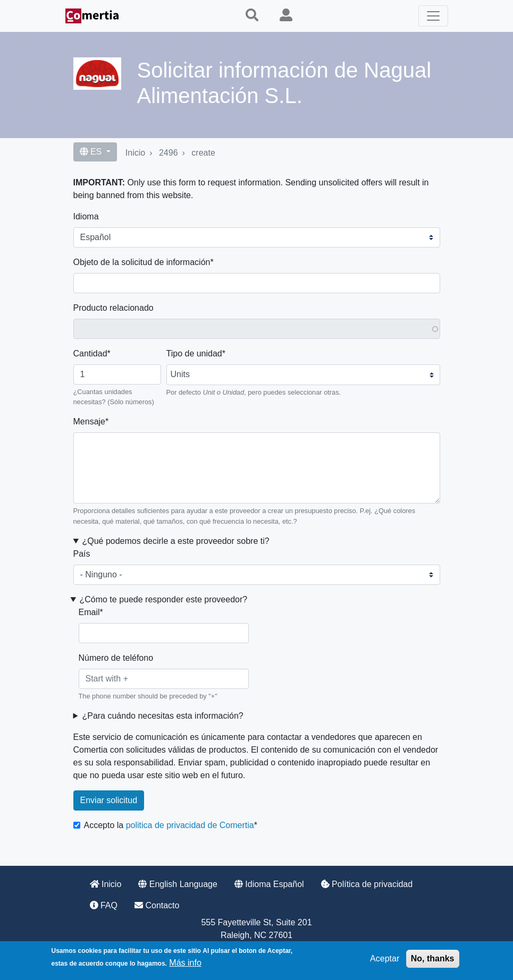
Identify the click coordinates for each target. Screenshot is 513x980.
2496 (169, 153)
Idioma (86, 216)
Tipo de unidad (194, 353)
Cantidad (90, 353)
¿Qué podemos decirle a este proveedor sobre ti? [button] (175, 541)
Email (89, 612)
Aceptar (385, 958)
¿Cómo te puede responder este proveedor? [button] (163, 599)
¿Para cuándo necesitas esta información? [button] (162, 716)
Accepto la (169, 825)
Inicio (135, 153)
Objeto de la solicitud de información (142, 262)
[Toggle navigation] (433, 16)
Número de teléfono (116, 658)
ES (92, 152)
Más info (185, 963)
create (203, 153)
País (82, 554)
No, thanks (433, 958)
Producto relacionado (113, 308)
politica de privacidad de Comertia (190, 825)
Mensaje (89, 421)
